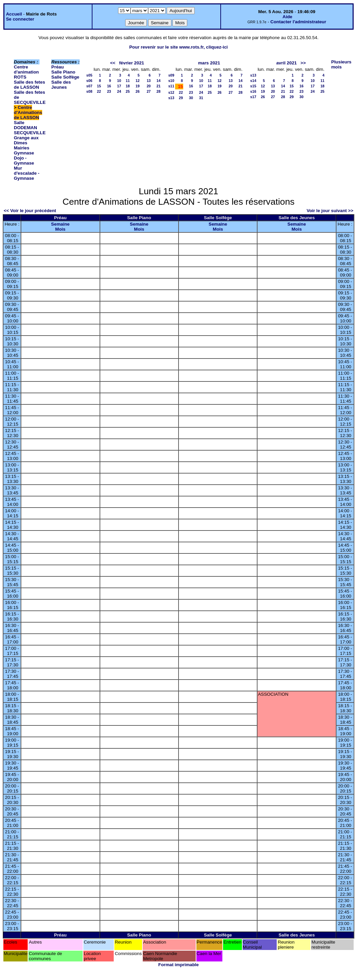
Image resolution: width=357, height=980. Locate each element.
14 (159, 81)
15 (99, 86)
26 (138, 91)
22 (99, 91)
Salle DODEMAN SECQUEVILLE (30, 128)
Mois (60, 229)
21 (159, 86)
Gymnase (24, 153)
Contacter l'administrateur (298, 22)
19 (138, 86)
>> (303, 63)
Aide (287, 17)
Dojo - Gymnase (24, 161)
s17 (253, 97)
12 (138, 81)
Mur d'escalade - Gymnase (27, 173)
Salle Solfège (65, 77)
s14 (253, 81)
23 (109, 91)
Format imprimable (178, 965)
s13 (171, 98)
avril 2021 (287, 63)
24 (119, 91)
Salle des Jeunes (61, 85)
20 (149, 86)
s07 (89, 86)
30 (191, 98)
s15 (253, 86)
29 (181, 98)
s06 (89, 81)
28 (159, 91)
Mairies (22, 148)
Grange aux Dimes (26, 140)
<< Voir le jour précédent (30, 211)
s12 (171, 92)
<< (113, 63)
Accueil (14, 14)
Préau (58, 67)
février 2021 (132, 63)
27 (149, 91)
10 (119, 81)
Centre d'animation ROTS (26, 72)
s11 (171, 86)
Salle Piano (63, 72)
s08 (89, 91)
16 (109, 86)
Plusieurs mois (341, 64)
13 (149, 81)
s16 (253, 91)
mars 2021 (209, 63)
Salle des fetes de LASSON (30, 85)
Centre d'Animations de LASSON (28, 112)
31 (201, 98)
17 (119, 86)
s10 (171, 81)
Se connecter (20, 19)
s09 (171, 75)
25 (128, 91)
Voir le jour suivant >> (330, 211)
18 (128, 86)
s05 (89, 75)
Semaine (60, 224)
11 (128, 81)
